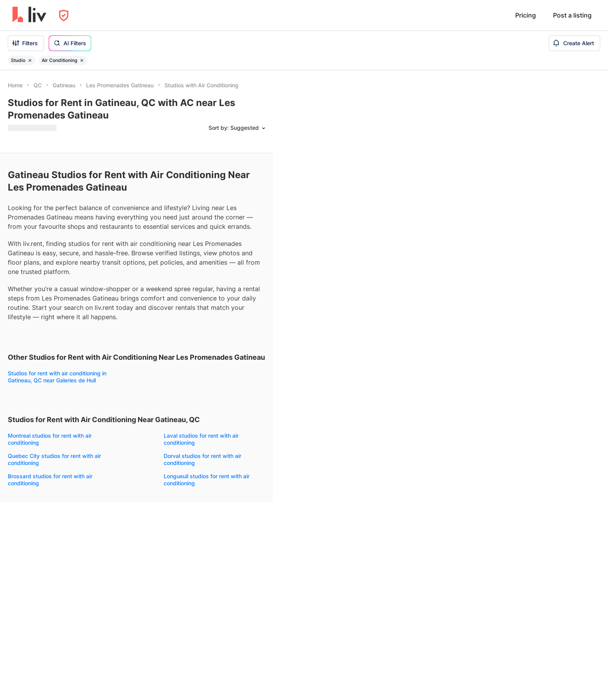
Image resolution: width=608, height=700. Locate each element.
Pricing (526, 15)
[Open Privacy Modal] (64, 15)
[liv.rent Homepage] (29, 15)
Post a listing (572, 15)
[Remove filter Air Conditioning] (82, 60)
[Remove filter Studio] (30, 60)
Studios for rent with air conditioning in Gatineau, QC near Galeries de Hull (57, 377)
